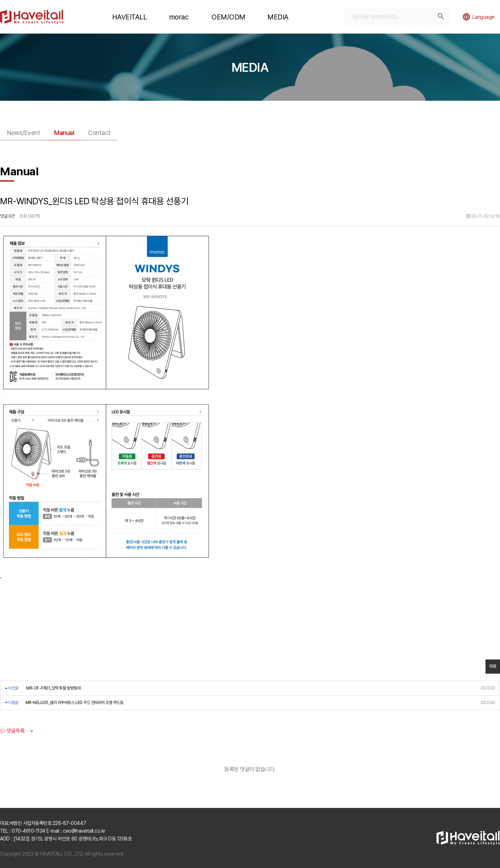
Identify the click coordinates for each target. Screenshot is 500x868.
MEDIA (278, 17)
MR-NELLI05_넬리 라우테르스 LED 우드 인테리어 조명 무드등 (74, 703)
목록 (493, 666)
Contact (99, 133)
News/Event (24, 133)
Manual (64, 133)
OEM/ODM (228, 17)
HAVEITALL (130, 17)
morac (179, 17)
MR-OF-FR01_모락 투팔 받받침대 (53, 688)
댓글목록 (12, 731)
